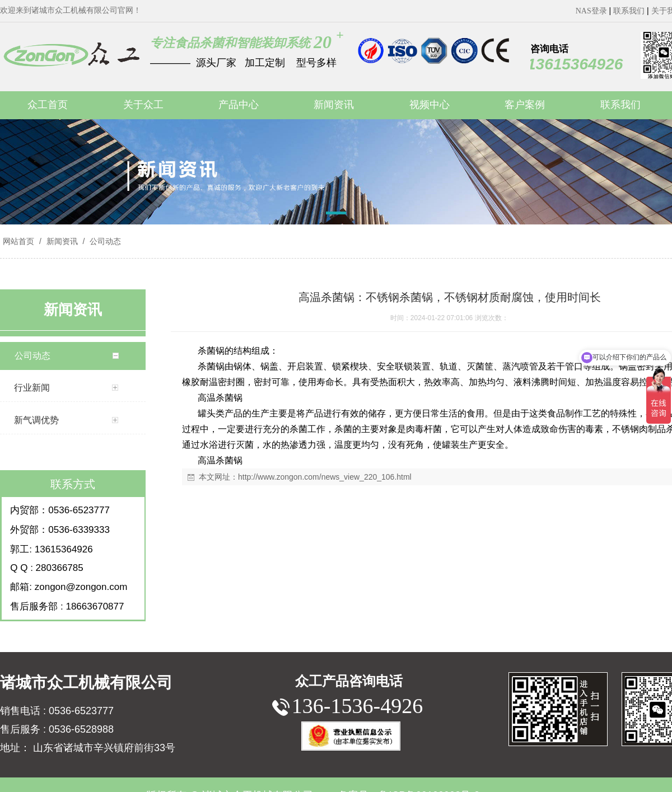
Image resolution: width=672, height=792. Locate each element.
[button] (336, 215)
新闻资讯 (62, 241)
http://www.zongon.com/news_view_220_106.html (325, 477)
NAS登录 (591, 11)
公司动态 (104, 241)
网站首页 (18, 241)
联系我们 (629, 11)
